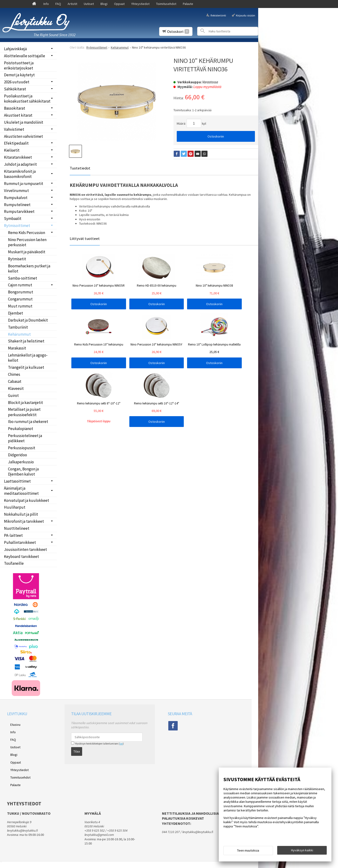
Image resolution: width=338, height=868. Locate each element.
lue (121, 744)
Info (46, 4)
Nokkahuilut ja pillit (21, 514)
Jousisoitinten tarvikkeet (25, 549)
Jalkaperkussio (21, 462)
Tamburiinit (18, 327)
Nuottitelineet (17, 528)
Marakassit (17, 348)
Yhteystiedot (140, 4)
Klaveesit (16, 388)
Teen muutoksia (248, 852)
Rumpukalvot (16, 198)
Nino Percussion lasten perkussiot (27, 242)
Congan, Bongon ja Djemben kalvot (23, 472)
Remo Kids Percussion (27, 233)
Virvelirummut (16, 191)
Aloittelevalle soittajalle (25, 56)
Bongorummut (21, 292)
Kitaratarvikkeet (18, 157)
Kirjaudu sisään (246, 15)
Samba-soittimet (23, 278)
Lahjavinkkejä (15, 49)
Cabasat (15, 381)
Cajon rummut (20, 285)
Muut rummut (20, 306)
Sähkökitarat (15, 89)
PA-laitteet (13, 535)
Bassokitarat (15, 108)
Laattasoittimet (17, 481)
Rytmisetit (17, 259)
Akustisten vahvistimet (23, 136)
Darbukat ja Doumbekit (28, 320)
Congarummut (20, 299)
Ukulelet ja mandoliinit (24, 122)
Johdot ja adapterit (20, 164)
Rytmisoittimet (17, 226)
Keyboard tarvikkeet (21, 557)
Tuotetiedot (80, 168)
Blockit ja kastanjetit (25, 403)
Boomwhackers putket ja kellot (29, 269)
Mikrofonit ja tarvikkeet (24, 521)
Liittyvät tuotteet (85, 238)
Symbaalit (13, 219)
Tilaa (77, 750)
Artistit (72, 4)
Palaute (188, 4)
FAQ (58, 4)
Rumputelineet (17, 205)
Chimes (14, 374)
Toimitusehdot (166, 4)
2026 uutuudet (17, 82)
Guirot (13, 396)
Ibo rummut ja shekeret (28, 422)
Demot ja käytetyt (19, 75)
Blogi (104, 4)
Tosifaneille (14, 563)
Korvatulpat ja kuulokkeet (27, 500)
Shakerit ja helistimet (26, 341)
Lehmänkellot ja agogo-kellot (28, 358)
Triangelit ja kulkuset (26, 367)
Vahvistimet (14, 129)
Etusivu (12, 724)
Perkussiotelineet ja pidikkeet (25, 438)
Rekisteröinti (218, 15)
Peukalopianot (21, 429)
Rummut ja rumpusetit (24, 184)
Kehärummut (19, 334)
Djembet (15, 313)
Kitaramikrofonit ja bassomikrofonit (20, 174)
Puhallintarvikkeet (20, 542)
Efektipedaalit (16, 143)
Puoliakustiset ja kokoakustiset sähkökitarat (27, 99)
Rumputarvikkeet (19, 211)
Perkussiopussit (22, 448)
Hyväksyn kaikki (302, 852)
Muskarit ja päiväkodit (27, 252)
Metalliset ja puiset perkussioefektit (24, 412)
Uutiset (89, 4)
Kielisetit (12, 150)
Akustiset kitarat (18, 115)
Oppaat (119, 4)
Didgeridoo (17, 455)
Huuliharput (15, 507)
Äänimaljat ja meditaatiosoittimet (21, 491)
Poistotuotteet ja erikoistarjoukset (19, 65)
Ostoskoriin (216, 136)
